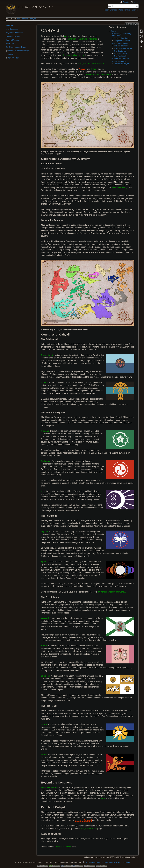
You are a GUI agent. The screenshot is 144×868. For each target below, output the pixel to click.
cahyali (33, 19)
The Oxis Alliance (121, 54)
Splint (44, 562)
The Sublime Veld (121, 46)
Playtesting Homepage (14, 33)
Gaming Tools (11, 54)
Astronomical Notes (121, 38)
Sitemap (135, 10)
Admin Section (14, 58)
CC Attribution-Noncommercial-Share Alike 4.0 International (107, 862)
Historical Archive (12, 40)
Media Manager (124, 10)
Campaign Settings (13, 36)
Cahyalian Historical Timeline (91, 64)
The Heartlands (120, 51)
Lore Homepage (12, 29)
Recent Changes (110, 10)
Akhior (94, 69)
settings (25, 19)
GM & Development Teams (16, 47)
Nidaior (82, 69)
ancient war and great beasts (99, 74)
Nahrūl (44, 724)
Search (137, 6)
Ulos (43, 491)
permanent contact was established (82, 39)
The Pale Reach (120, 56)
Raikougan (46, 461)
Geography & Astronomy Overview (122, 35)
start (19, 19)
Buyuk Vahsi (47, 355)
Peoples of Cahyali (84, 820)
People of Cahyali (119, 61)
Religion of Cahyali (89, 829)
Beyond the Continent (121, 59)
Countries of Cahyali (120, 43)
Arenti (44, 646)
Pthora (44, 755)
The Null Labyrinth (50, 787)
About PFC (10, 26)
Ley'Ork (45, 532)
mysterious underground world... (112, 592)
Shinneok (45, 676)
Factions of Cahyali (121, 64)
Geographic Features (122, 41)
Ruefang (45, 431)
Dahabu (45, 383)
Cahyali (114, 31)
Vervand (45, 618)
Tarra (102, 798)
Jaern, (67, 36)
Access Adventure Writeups (18, 51)
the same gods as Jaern (73, 55)
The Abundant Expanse (123, 48)
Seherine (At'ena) (120, 187)
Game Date (10, 44)
